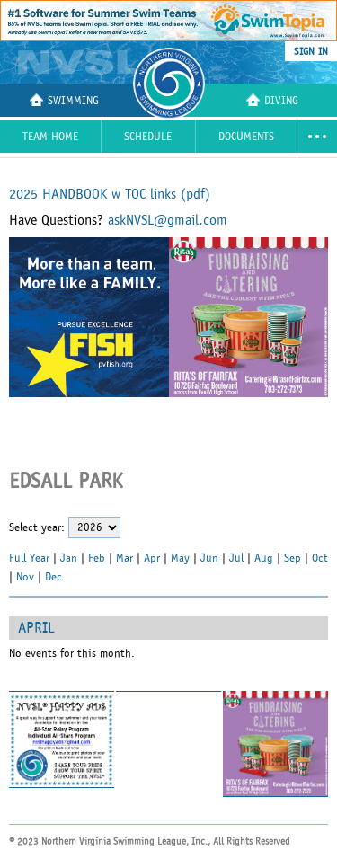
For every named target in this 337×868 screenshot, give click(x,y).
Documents (246, 137)
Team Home (50, 137)
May (180, 558)
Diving (272, 100)
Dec (53, 577)
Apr (152, 558)
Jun (209, 558)
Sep (293, 558)
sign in (311, 51)
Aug (264, 558)
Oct (320, 558)
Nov (25, 577)
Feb (97, 558)
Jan (69, 558)
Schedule (148, 137)
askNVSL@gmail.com (168, 220)
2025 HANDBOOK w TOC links (110, 194)
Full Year (29, 558)
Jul (236, 558)
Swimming (64, 100)
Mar (124, 558)
